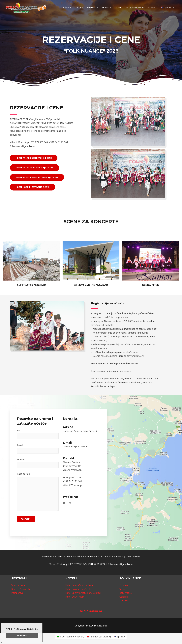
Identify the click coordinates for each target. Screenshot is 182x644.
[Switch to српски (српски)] (119, 637)
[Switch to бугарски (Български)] (70, 637)
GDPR (84, 611)
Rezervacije (126, 593)
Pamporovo (17, 593)
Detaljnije (32, 629)
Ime (38, 435)
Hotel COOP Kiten (75, 597)
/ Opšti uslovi (94, 611)
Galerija (124, 597)
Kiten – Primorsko (21, 589)
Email (38, 449)
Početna (67, 7)
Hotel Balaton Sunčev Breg (80, 589)
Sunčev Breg (18, 585)
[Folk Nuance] (26, 7)
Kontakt (152, 7)
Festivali (91, 7)
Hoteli (105, 7)
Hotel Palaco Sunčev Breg (79, 585)
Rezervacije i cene (135, 7)
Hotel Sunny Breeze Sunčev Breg (83, 593)
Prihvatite (22, 636)
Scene (119, 7)
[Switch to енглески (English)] (99, 637)
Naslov (38, 464)
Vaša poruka (38, 493)
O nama (79, 7)
